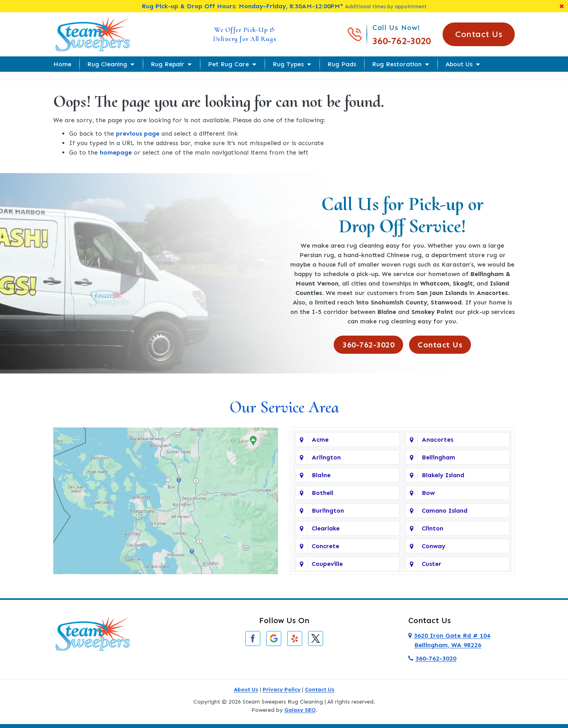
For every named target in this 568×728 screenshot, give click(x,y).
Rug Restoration (397, 64)
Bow (428, 493)
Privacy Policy (282, 690)
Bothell (322, 493)
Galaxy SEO (300, 710)
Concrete (325, 546)
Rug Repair (167, 64)
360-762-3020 (402, 41)
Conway (433, 546)
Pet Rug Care (228, 64)
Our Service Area (284, 407)
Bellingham (438, 457)
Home (62, 64)
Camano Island (445, 511)
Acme (320, 440)
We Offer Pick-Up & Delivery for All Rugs (245, 34)
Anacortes (437, 440)
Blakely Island (443, 475)
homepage (116, 152)
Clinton (433, 528)
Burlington (328, 511)
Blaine (321, 475)
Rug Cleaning (107, 64)
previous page (138, 133)
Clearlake (326, 528)
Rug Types (288, 64)
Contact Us (479, 34)
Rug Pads (342, 64)
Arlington (326, 457)
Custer (432, 564)
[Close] (562, 6)
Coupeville (327, 564)
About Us (459, 64)
